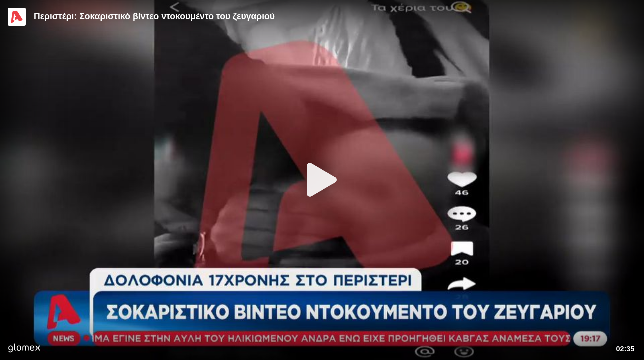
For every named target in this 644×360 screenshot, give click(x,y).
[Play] (322, 180)
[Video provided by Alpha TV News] (17, 17)
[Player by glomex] (24, 349)
